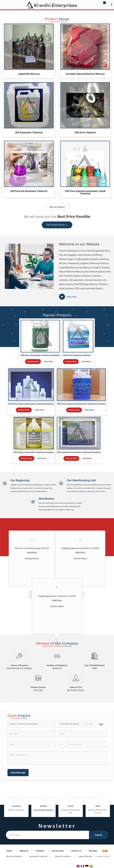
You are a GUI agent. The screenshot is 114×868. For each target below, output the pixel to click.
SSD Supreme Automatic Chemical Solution (79, 452)
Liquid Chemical (85, 856)
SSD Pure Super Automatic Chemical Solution (31, 404)
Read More (32, 552)
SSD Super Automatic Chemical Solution (34, 452)
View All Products (57, 207)
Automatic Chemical (38, 856)
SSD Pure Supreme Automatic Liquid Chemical (85, 192)
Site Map (93, 851)
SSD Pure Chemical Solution (77, 355)
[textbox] (91, 724)
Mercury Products (14, 856)
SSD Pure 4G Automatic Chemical (29, 191)
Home (9, 851)
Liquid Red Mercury (29, 74)
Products (40, 851)
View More (49, 361)
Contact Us (76, 851)
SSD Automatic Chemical (29, 132)
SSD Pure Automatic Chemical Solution (40, 355)
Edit (101, 724)
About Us (24, 851)
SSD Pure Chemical (85, 132)
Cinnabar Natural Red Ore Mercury (85, 74)
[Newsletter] (47, 835)
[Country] (32, 744)
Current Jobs (58, 851)
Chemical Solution (63, 856)
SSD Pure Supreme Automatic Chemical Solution (81, 404)
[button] (43, 810)
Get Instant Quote (57, 225)
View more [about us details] (72, 297)
